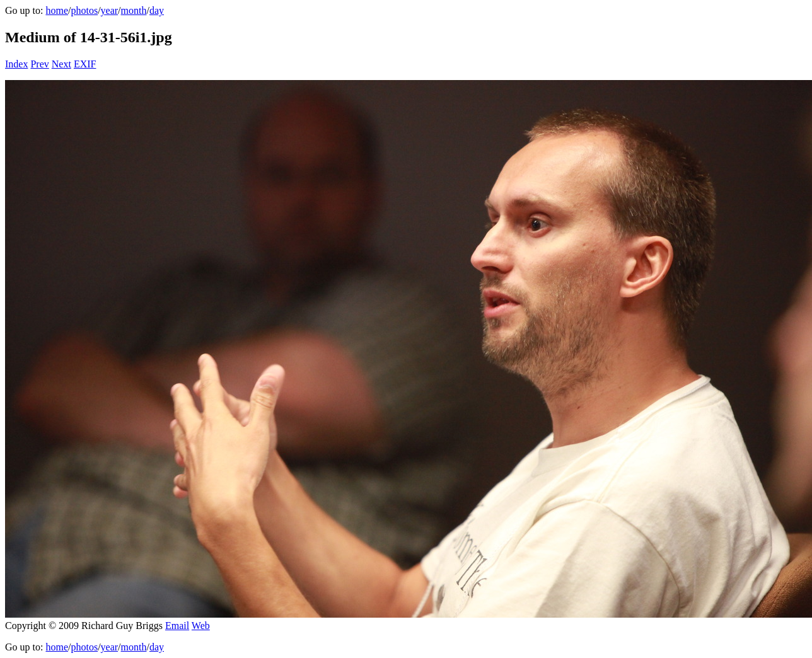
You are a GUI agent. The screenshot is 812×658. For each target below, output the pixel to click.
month (134, 10)
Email (177, 626)
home (57, 10)
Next (61, 64)
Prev (39, 64)
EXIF (85, 64)
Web (201, 626)
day (157, 10)
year (110, 10)
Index (16, 64)
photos (84, 10)
